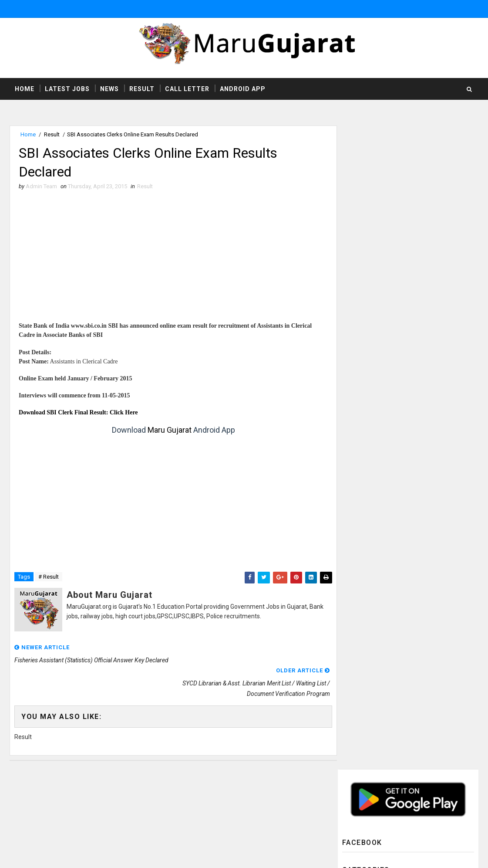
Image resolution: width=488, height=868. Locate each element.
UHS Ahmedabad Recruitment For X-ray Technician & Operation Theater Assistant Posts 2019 (428, 602)
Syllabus (363, 480)
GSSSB (359, 304)
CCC (356, 274)
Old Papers (365, 407)
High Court (365, 333)
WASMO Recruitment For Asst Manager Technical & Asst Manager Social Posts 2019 (425, 710)
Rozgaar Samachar (376, 436)
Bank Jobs (364, 259)
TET (355, 510)
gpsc (357, 540)
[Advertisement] (171, 261)
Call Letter (187, 89)
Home (25, 89)
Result (142, 89)
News (109, 89)
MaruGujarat (160, 782)
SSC (356, 451)
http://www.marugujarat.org (270, 799)
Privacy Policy (333, 808)
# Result (49, 578)
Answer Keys (367, 245)
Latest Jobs (67, 89)
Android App (243, 89)
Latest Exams (368, 363)
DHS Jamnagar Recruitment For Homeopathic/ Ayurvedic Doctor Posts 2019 (427, 638)
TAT (355, 495)
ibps (356, 554)
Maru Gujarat (167, 431)
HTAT (356, 319)
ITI (353, 348)
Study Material (371, 466)
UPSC (357, 525)
